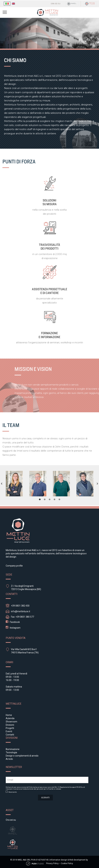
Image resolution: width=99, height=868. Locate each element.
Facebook (15, 622)
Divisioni (10, 725)
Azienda (10, 718)
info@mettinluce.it (21, 611)
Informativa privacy (36, 787)
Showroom (11, 722)
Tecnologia (11, 752)
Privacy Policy (52, 863)
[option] (14, 484)
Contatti (10, 735)
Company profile (14, 566)
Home (9, 715)
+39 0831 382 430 (20, 606)
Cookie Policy (67, 863)
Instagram (15, 628)
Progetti (10, 728)
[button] (2, 484)
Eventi (9, 731)
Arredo (9, 759)
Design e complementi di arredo (22, 756)
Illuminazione (13, 749)
